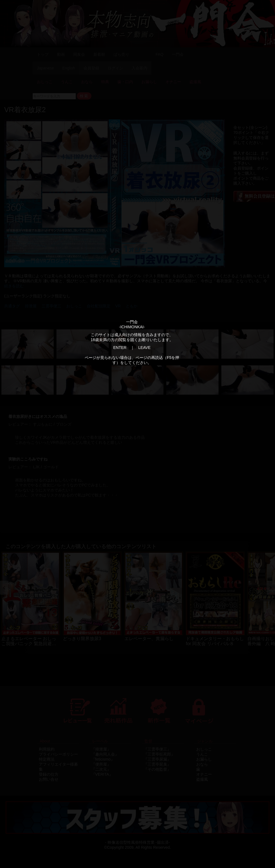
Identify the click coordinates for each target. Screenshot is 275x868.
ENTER (120, 348)
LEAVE (144, 348)
